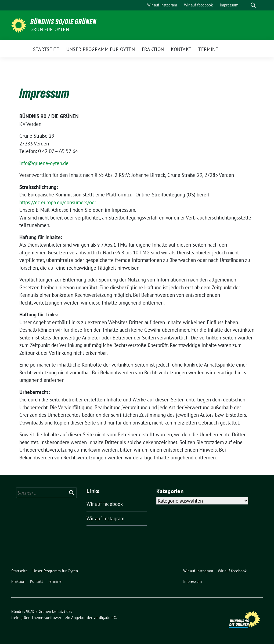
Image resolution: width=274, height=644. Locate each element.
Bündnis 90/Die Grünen (63, 22)
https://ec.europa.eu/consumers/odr (58, 202)
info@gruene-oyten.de (44, 163)
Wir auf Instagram (105, 518)
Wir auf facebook (105, 504)
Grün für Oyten (50, 29)
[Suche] (246, 5)
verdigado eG (105, 618)
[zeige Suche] (253, 5)
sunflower (53, 618)
